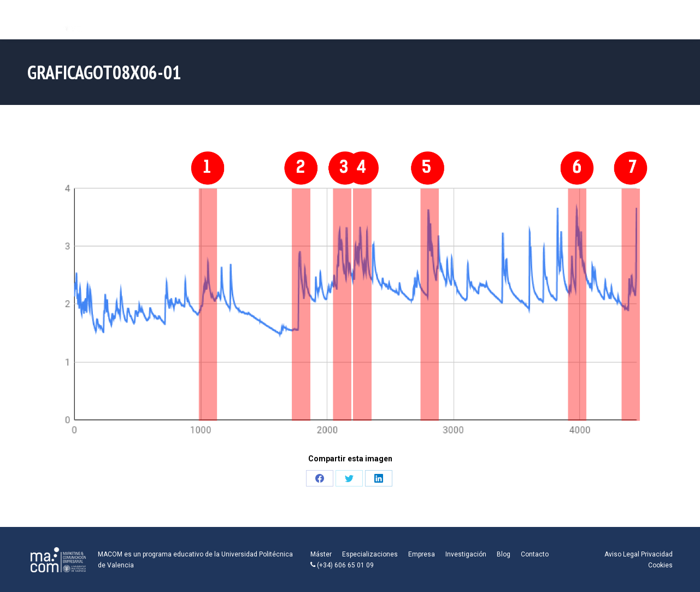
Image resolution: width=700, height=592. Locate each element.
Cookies (660, 565)
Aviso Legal (622, 554)
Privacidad (657, 554)
